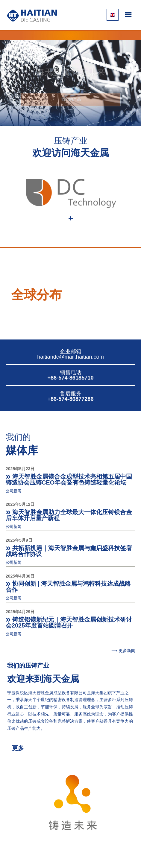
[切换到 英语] (113, 15)
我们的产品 (70, 102)
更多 (18, 748)
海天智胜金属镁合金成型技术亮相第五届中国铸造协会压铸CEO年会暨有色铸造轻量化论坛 (69, 479)
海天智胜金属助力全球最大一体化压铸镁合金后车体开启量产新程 (69, 515)
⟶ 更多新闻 (123, 651)
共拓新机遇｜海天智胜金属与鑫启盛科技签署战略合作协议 (69, 551)
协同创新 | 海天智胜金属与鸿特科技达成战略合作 (68, 587)
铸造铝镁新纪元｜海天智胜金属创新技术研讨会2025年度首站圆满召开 (69, 622)
